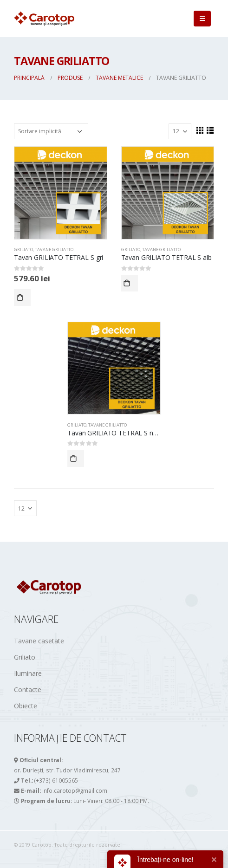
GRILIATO (23, 249)
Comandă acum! (22, 298)
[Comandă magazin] (51, 131)
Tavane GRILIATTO (54, 249)
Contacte (28, 690)
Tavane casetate (39, 641)
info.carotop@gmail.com (75, 790)
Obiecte (26, 706)
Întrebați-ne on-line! (166, 860)
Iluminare (28, 673)
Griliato (25, 657)
